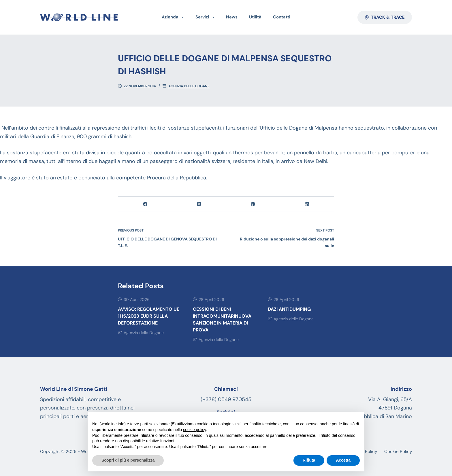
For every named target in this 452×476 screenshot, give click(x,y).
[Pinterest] (253, 204)
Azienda (174, 17)
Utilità (255, 17)
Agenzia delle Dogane (189, 86)
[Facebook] (145, 204)
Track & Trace (385, 17)
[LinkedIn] (307, 204)
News (232, 17)
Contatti (282, 17)
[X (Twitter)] (199, 204)
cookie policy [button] (194, 430)
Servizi (206, 17)
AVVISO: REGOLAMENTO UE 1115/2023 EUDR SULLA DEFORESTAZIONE (149, 316)
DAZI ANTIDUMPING (289, 309)
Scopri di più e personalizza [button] (128, 460)
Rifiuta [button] (309, 460)
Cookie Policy (398, 452)
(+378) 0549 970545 (226, 399)
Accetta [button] (343, 460)
